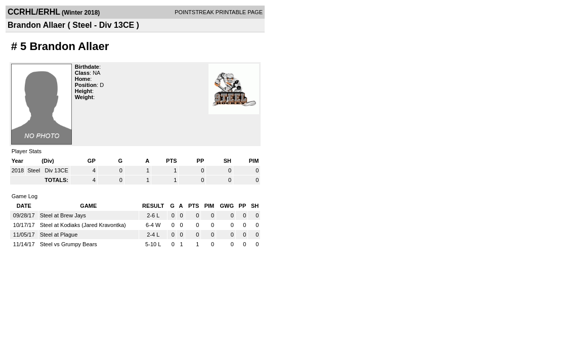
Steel (34, 170)
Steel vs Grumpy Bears (69, 244)
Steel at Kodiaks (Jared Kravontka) (83, 225)
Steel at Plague (59, 235)
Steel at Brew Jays (63, 215)
